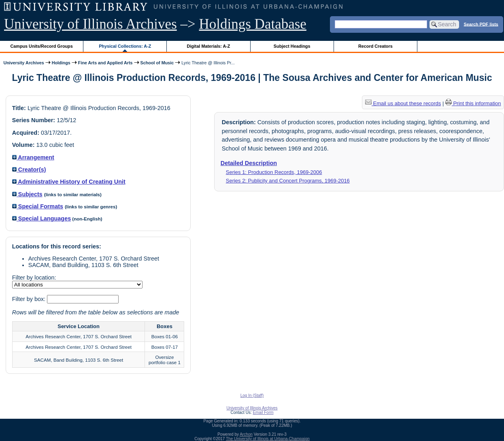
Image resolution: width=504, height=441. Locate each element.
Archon (246, 434)
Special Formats (38, 206)
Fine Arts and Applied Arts (105, 63)
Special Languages (41, 218)
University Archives (23, 63)
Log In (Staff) (252, 395)
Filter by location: (34, 278)
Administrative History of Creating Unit (69, 182)
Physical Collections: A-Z (125, 46)
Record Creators (375, 46)
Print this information (473, 103)
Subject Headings (292, 46)
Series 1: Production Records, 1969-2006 (274, 172)
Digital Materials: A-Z (208, 46)
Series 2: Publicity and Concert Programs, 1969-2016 (288, 181)
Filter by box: (30, 299)
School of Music (157, 63)
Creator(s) (29, 170)
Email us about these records (403, 103)
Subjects (27, 194)
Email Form (263, 412)
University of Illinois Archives (90, 24)
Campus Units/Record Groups (42, 46)
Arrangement (33, 157)
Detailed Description (249, 163)
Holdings (61, 63)
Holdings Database (253, 24)
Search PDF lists (481, 24)
